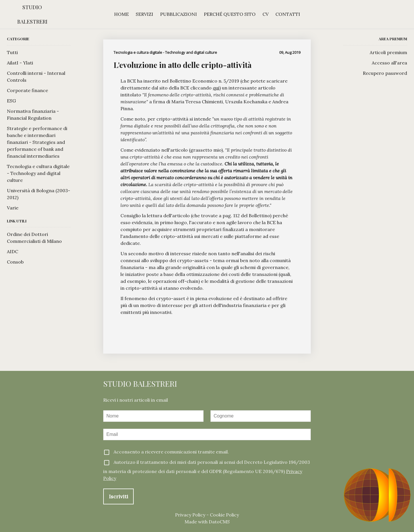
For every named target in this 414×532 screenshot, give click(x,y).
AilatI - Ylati (20, 63)
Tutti (12, 52)
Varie (13, 208)
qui (216, 88)
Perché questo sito (230, 14)
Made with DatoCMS (207, 522)
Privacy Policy (190, 515)
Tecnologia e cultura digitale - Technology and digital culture (38, 173)
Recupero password (385, 73)
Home (121, 14)
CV (266, 14)
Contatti (288, 14)
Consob (15, 262)
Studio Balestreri (32, 14)
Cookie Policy (224, 515)
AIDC (13, 251)
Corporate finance (27, 90)
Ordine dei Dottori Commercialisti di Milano (34, 238)
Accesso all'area (389, 63)
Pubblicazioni (179, 14)
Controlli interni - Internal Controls (36, 77)
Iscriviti (119, 496)
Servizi (144, 14)
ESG (11, 101)
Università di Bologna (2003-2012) (39, 194)
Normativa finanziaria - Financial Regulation (33, 115)
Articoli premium (388, 52)
